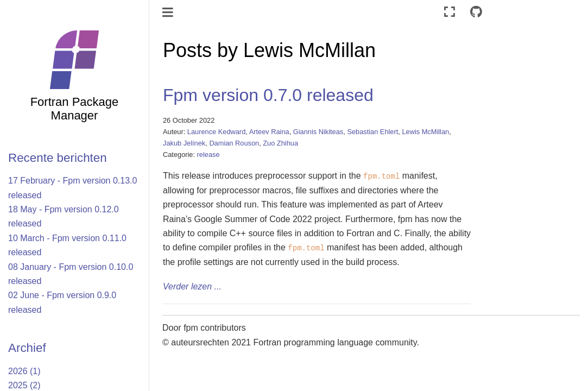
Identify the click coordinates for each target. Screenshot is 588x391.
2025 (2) (24, 385)
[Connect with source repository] (476, 12)
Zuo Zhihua (280, 143)
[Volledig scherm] (450, 12)
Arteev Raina (269, 132)
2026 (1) (24, 371)
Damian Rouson (234, 143)
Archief (27, 348)
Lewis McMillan (425, 132)
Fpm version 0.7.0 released (268, 95)
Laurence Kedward (216, 132)
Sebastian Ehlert (372, 132)
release (208, 154)
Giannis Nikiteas (318, 132)
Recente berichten (58, 158)
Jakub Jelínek (184, 143)
